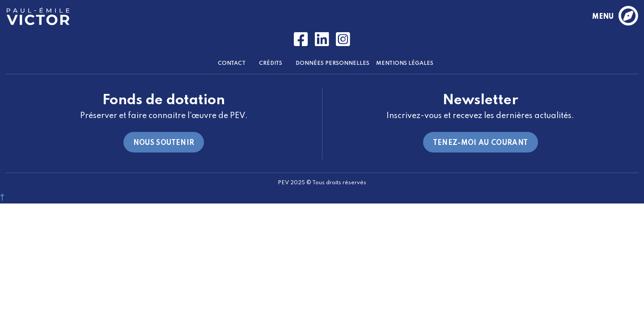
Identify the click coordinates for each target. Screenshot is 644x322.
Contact (232, 64)
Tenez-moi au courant (481, 143)
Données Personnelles (333, 64)
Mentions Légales (405, 64)
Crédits (271, 64)
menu (615, 17)
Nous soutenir (164, 143)
